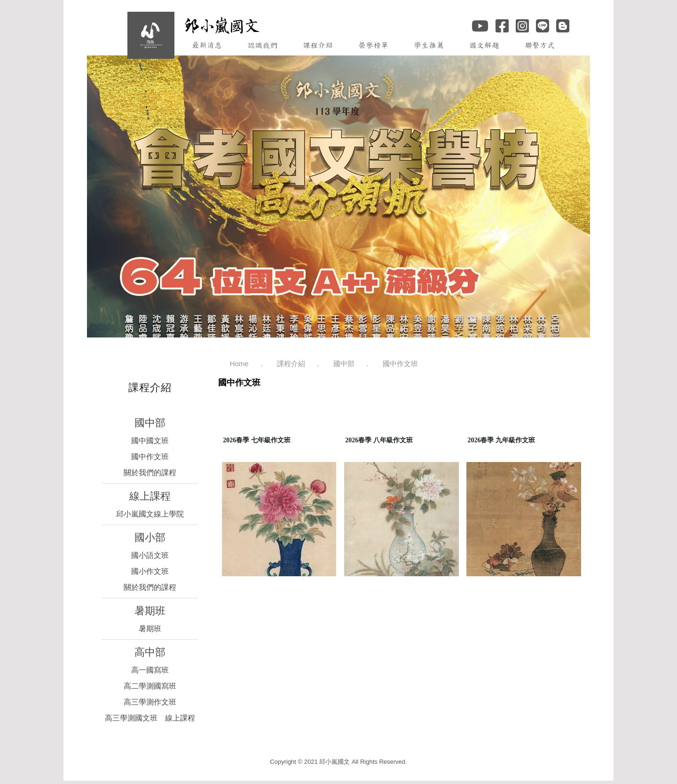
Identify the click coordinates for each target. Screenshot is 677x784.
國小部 (150, 537)
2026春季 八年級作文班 (379, 440)
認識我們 (262, 45)
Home (239, 364)
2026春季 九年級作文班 (501, 440)
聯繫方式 (540, 45)
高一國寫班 (150, 670)
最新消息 (207, 45)
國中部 (150, 423)
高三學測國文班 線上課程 (150, 718)
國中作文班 (150, 457)
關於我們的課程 (150, 473)
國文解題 (484, 45)
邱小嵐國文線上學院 (150, 514)
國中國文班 (150, 441)
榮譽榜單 (373, 45)
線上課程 (150, 496)
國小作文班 (150, 571)
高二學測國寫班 (150, 686)
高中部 (150, 652)
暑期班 (150, 611)
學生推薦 (429, 45)
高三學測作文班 (150, 702)
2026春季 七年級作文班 (257, 440)
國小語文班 (150, 555)
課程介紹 (318, 45)
